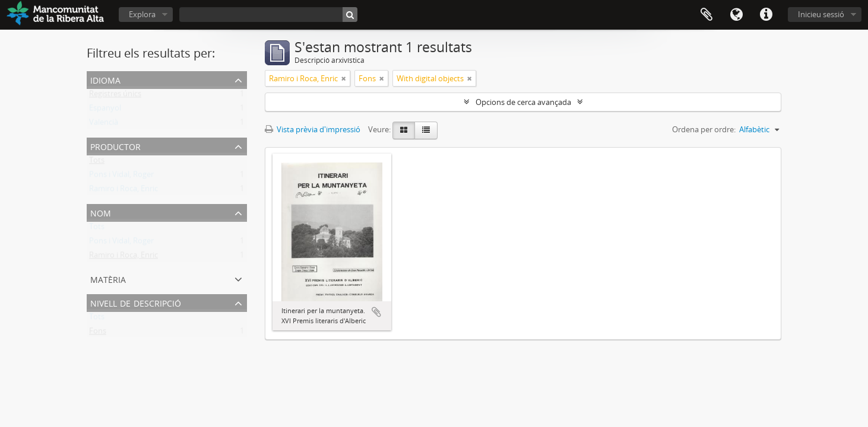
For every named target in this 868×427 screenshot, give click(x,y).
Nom (101, 212)
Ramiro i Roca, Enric (123, 191)
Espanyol (105, 110)
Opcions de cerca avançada (523, 102)
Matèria (108, 278)
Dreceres (766, 15)
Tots (97, 162)
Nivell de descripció (136, 302)
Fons (98, 333)
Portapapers (707, 15)
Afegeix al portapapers (376, 312)
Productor (115, 146)
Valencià (104, 125)
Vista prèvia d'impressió (313, 129)
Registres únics (115, 96)
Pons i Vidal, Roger (121, 177)
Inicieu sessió (821, 14)
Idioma (736, 15)
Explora (142, 14)
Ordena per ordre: (704, 129)
